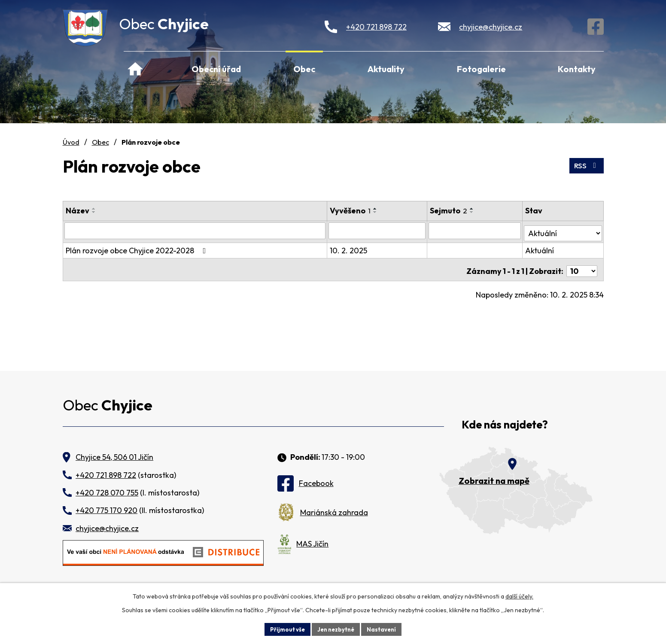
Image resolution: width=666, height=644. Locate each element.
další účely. (519, 595)
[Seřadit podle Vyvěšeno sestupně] (376, 212)
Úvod (135, 68)
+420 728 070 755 (107, 493)
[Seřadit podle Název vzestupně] (94, 209)
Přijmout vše (284, 629)
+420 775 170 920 (106, 510)
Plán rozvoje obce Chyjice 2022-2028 (138, 248)
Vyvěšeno (351, 211)
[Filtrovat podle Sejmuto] (476, 231)
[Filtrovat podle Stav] (563, 230)
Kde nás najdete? (505, 425)
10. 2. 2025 (349, 248)
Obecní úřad (216, 69)
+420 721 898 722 (376, 27)
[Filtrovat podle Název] (196, 231)
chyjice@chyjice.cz (491, 27)
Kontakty (577, 69)
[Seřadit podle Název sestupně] (94, 212)
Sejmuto (450, 211)
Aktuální (540, 248)
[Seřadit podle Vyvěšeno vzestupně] (376, 209)
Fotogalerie (481, 69)
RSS (585, 164)
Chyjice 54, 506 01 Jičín (114, 457)
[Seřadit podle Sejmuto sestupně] (474, 212)
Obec (304, 69)
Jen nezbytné (336, 629)
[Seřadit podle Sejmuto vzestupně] (474, 209)
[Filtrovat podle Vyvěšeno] (378, 231)
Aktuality (386, 69)
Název (78, 211)
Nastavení (385, 629)
